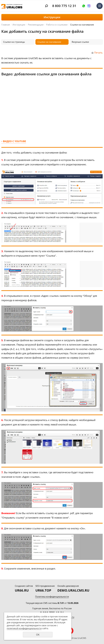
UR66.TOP (43, 590)
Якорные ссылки (80, 42)
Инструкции (19, 25)
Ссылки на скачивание (49, 42)
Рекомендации (36, 25)
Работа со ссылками (57, 25)
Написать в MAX (89, 6)
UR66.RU (22, 590)
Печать (98, 53)
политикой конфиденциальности (24, 628)
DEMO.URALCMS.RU (73, 590)
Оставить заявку (84, 6)
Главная (6, 25)
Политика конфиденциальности (52, 597)
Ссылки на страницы (14, 42)
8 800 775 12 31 (64, 6)
